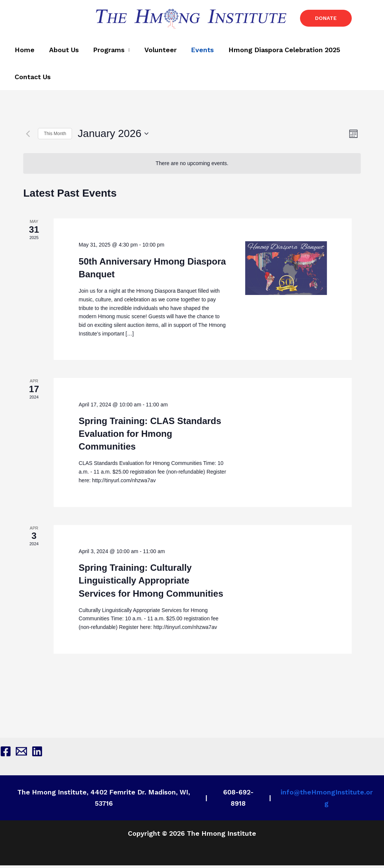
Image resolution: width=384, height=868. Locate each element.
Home (24, 51)
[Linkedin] (37, 754)
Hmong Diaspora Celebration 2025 (278, 51)
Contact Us (32, 80)
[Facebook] (6, 754)
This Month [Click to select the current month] (55, 136)
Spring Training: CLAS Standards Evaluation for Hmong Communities (150, 436)
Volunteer (156, 51)
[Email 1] (21, 754)
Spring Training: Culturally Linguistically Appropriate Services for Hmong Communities (151, 583)
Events (197, 51)
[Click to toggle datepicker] (113, 136)
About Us (62, 51)
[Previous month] (28, 136)
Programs (106, 51)
